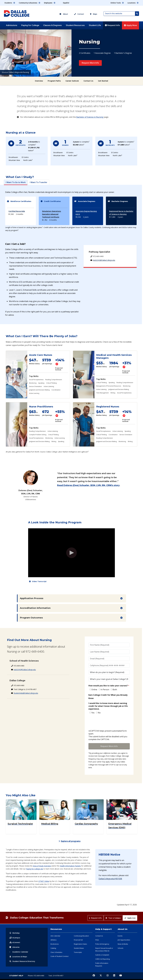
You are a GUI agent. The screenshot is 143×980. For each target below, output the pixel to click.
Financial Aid (78, 940)
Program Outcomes (31, 618)
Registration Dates (80, 944)
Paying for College (30, 25)
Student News (79, 948)
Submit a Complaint (102, 955)
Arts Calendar (55, 936)
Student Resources (75, 25)
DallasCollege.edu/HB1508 (110, 879)
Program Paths (54, 81)
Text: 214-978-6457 (56, 976)
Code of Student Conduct (59, 956)
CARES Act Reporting (102, 959)
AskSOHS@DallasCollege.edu (104, 260)
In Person (105, 690)
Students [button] (10, 3)
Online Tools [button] (117, 3)
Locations (18, 957)
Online (94, 690)
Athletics (54, 940)
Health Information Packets (70, 866)
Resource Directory (22, 961)
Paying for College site (35, 869)
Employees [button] (50, 3)
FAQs (97, 940)
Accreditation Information (35, 608)
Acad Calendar (19, 952)
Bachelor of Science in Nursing (90, 117)
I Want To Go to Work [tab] (16, 182)
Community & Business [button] (30, 3)
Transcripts (78, 952)
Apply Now (131, 25)
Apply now (130, 918)
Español (66, 3)
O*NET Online (44, 881)
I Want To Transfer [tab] (39, 182)
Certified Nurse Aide (17, 211)
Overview (39, 81)
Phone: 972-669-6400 (36, 976)
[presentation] (106, 722)
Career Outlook (72, 81)
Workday (15, 933)
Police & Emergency (102, 944)
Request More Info (90, 63)
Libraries (14, 947)
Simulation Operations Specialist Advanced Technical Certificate (51, 214)
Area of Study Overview (42, 866)
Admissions (12, 25)
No (99, 713)
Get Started (103, 81)
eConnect (15, 942)
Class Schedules (56, 952)
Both (115, 690)
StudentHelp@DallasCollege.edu (26, 693)
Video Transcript (39, 581)
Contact (79, 14)
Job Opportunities (124, 940)
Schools (121, 948)
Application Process (32, 598)
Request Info (112, 25)
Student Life (95, 25)
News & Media (123, 944)
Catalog (53, 948)
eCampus (15, 938)
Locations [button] (133, 3)
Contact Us (88, 81)
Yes (93, 713)
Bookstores (55, 944)
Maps (94, 14)
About (64, 14)
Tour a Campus (113, 918)
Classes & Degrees (52, 25)
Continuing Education (81, 936)
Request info (95, 918)
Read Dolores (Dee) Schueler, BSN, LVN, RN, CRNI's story (88, 485)
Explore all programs (70, 841)
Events (120, 936)
